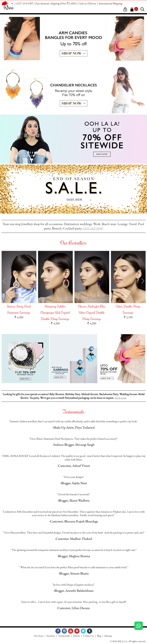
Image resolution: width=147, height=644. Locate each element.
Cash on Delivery (87, 3)
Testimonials (64, 636)
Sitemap (108, 636)
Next (143, 281)
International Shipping (110, 3)
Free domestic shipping (47, 3)
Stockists (51, 636)
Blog (99, 636)
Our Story (39, 636)
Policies (76, 636)
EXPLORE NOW (93, 228)
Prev (4, 281)
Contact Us (88, 636)
